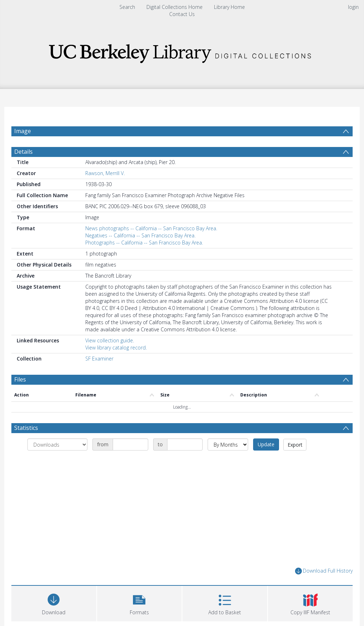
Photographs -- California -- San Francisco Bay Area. (144, 243)
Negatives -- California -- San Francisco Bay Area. (140, 235)
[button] (140, 603)
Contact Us (182, 14)
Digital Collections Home (175, 7)
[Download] (54, 603)
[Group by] (57, 444)
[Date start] (130, 444)
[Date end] (185, 444)
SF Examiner (99, 359)
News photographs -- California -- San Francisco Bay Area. (151, 228)
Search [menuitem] (127, 7)
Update (266, 444)
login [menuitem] (353, 7)
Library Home (229, 7)
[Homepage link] (182, 51)
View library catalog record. (116, 348)
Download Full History (324, 571)
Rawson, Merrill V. (105, 173)
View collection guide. (110, 340)
